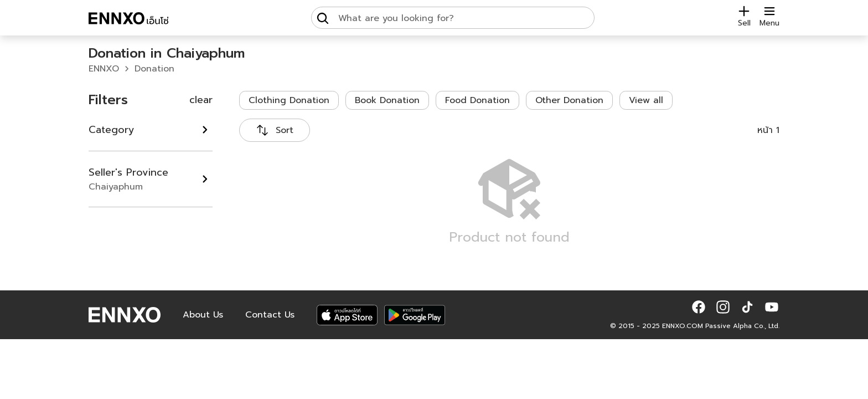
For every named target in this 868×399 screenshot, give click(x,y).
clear (201, 100)
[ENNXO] (128, 20)
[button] (699, 307)
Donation (154, 69)
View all (646, 100)
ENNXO (104, 69)
